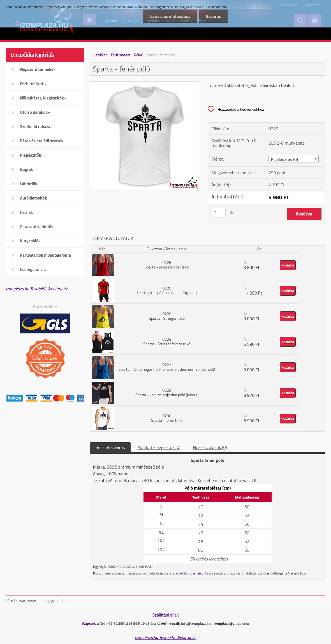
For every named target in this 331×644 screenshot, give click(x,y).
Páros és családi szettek (42, 141)
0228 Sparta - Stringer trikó (167, 316)
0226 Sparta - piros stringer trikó (167, 265)
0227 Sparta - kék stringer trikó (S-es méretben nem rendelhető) (167, 367)
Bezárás (213, 16)
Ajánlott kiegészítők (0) (159, 447)
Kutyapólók (30, 241)
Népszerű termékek (38, 69)
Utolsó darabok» (35, 112)
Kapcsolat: (91, 623)
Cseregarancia (33, 269)
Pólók (138, 55)
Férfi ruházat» (33, 84)
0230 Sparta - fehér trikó (167, 418)
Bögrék (27, 169)
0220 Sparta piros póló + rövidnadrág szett (167, 290)
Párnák (27, 212)
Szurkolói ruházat (36, 127)
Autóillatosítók (34, 198)
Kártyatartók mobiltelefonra (46, 255)
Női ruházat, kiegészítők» (43, 98)
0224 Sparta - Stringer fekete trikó (167, 341)
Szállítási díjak (165, 615)
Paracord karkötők (37, 227)
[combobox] (294, 159)
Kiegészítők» (32, 155)
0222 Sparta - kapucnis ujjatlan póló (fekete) (167, 392)
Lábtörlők (29, 184)
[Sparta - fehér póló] (145, 84)
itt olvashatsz (193, 573)
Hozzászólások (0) (210, 447)
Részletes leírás (110, 447)
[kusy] (219, 213)
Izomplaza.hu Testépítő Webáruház (37, 289)
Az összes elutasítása (168, 16)
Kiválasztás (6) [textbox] (285, 159)
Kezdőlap (101, 55)
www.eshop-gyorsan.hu (47, 600)
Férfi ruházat (121, 55)
